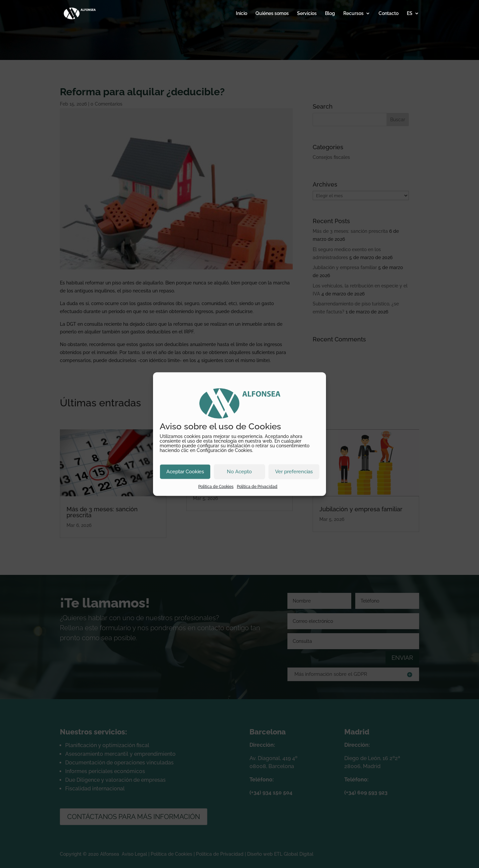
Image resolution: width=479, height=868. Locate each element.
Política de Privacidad (257, 486)
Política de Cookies (216, 486)
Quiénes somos (272, 13)
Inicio (241, 13)
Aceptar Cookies (185, 472)
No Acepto (239, 472)
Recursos (353, 13)
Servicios (307, 13)
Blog (330, 13)
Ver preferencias (294, 472)
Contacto (389, 13)
